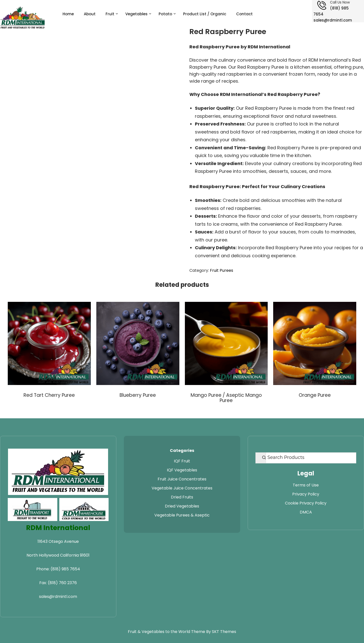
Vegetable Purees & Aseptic (182, 515)
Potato (165, 14)
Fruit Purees (222, 270)
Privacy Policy (306, 494)
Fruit (110, 14)
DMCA (306, 512)
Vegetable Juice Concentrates (182, 488)
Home (68, 14)
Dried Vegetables (182, 506)
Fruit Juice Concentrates (182, 479)
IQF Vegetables (182, 470)
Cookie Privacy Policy (306, 503)
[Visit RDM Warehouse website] (84, 509)
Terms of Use (306, 485)
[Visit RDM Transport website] (33, 509)
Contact (244, 14)
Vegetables (136, 14)
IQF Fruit (182, 461)
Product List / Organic (205, 14)
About (90, 14)
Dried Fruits (182, 497)
